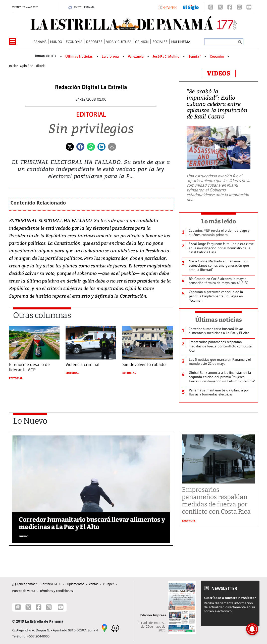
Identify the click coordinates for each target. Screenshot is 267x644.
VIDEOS (219, 73)
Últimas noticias (219, 320)
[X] (220, 7)
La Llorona (110, 57)
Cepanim (217, 57)
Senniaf (195, 57)
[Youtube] (249, 7)
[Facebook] (230, 7)
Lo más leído (219, 221)
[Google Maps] (104, 628)
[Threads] (211, 7)
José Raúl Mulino (166, 57)
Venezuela (136, 57)
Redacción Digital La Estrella (91, 87)
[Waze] (115, 628)
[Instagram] (239, 7)
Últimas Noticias (79, 57)
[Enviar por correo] (112, 146)
